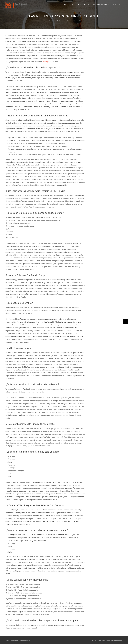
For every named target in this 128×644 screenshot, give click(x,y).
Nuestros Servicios (101, 5)
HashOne (109, 640)
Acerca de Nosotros (81, 5)
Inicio (66, 5)
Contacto (116, 5)
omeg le (46, 62)
